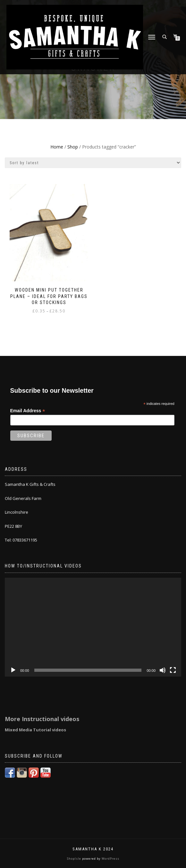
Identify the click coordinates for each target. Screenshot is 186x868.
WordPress (110, 859)
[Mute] (163, 670)
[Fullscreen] (173, 670)
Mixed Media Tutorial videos (35, 730)
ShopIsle (75, 859)
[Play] (13, 670)
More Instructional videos (42, 719)
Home (57, 147)
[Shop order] (93, 163)
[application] (93, 627)
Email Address (28, 411)
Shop (73, 147)
